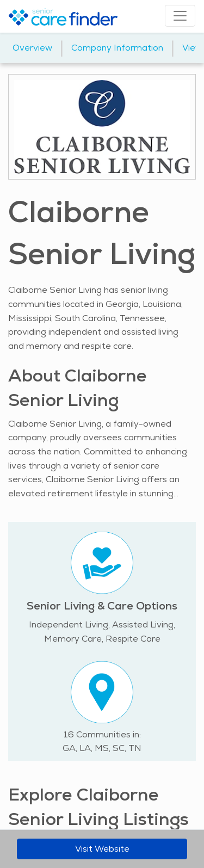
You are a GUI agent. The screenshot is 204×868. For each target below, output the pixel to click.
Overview (32, 48)
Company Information (117, 48)
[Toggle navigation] (180, 16)
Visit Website (102, 849)
